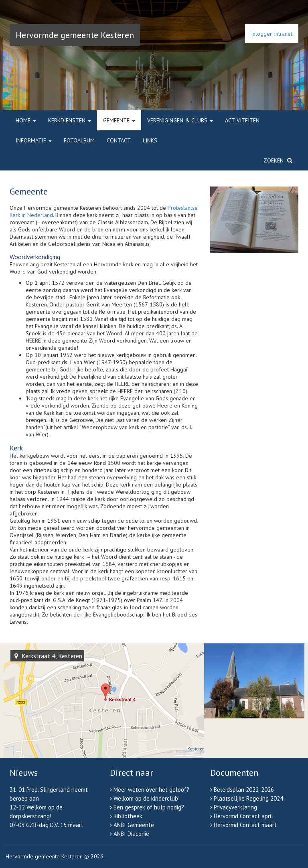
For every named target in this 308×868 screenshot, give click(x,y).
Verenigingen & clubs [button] (180, 120)
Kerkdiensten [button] (70, 120)
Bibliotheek (128, 816)
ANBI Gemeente (134, 825)
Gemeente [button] (119, 120)
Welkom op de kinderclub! (147, 798)
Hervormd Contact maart (245, 825)
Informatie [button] (34, 140)
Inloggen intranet (272, 34)
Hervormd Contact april (243, 816)
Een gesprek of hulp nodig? (149, 807)
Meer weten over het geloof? (151, 790)
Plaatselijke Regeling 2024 (248, 798)
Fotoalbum (79, 140)
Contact (119, 140)
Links (150, 140)
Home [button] (26, 120)
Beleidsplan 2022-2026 (244, 790)
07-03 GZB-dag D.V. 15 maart (47, 825)
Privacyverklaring (235, 807)
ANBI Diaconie (131, 834)
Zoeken (278, 160)
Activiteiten (242, 120)
